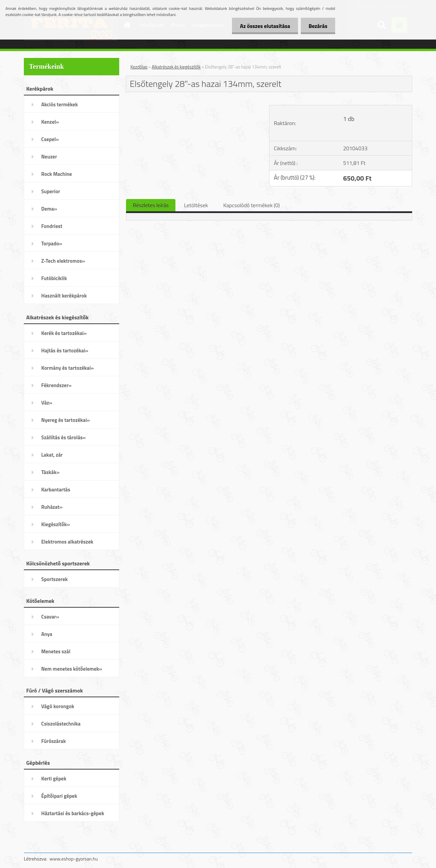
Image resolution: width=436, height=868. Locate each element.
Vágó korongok (58, 706)
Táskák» (50, 472)
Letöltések (196, 205)
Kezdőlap (139, 67)
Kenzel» (50, 122)
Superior (51, 191)
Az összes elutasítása (263, 26)
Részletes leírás (151, 205)
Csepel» (50, 139)
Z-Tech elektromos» (63, 261)
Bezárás (317, 26)
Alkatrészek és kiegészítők (176, 67)
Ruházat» (52, 507)
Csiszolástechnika (61, 724)
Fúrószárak (53, 741)
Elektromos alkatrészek (67, 542)
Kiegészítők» (56, 524)
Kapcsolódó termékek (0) (251, 205)
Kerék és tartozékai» (64, 333)
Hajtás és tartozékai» (65, 351)
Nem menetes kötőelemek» (72, 669)
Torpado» (52, 243)
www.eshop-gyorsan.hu (74, 859)
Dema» (49, 209)
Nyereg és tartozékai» (66, 420)
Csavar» (50, 617)
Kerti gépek (54, 779)
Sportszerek (54, 579)
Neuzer (49, 157)
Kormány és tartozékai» (67, 368)
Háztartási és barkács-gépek (73, 813)
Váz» (47, 403)
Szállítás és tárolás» (64, 437)
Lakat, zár (52, 455)
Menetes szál (56, 651)
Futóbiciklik (54, 278)
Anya (47, 634)
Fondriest (52, 226)
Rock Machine (57, 174)
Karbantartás (56, 490)
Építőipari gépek (59, 796)
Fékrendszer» (56, 385)
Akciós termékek (59, 104)
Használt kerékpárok (64, 296)
